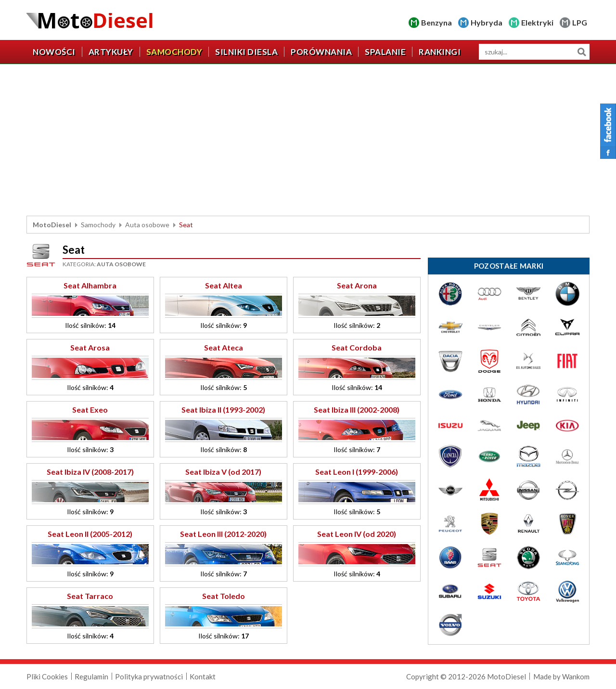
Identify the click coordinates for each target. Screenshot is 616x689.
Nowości (54, 52)
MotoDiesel (52, 225)
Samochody (174, 52)
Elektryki (537, 22)
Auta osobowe (147, 225)
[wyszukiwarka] (534, 52)
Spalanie (385, 52)
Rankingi (440, 52)
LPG (580, 22)
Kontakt (203, 676)
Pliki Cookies (47, 676)
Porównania (321, 52)
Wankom (576, 676)
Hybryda (487, 22)
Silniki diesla (246, 52)
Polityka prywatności (149, 676)
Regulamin (91, 676)
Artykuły (111, 52)
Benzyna (436, 22)
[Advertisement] (308, 141)
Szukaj (582, 52)
